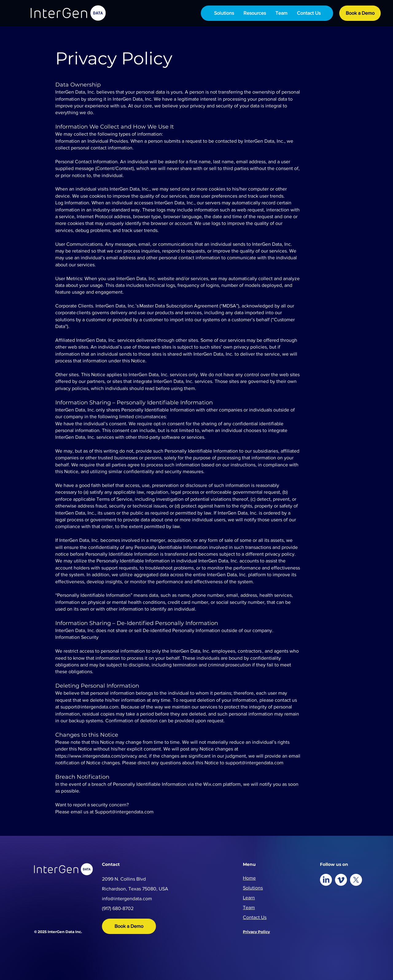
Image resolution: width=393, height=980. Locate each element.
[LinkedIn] (326, 880)
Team (249, 907)
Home (249, 878)
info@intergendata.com (127, 899)
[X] (356, 880)
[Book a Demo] (360, 13)
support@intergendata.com (89, 707)
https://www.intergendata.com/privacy (96, 756)
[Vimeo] (341, 880)
